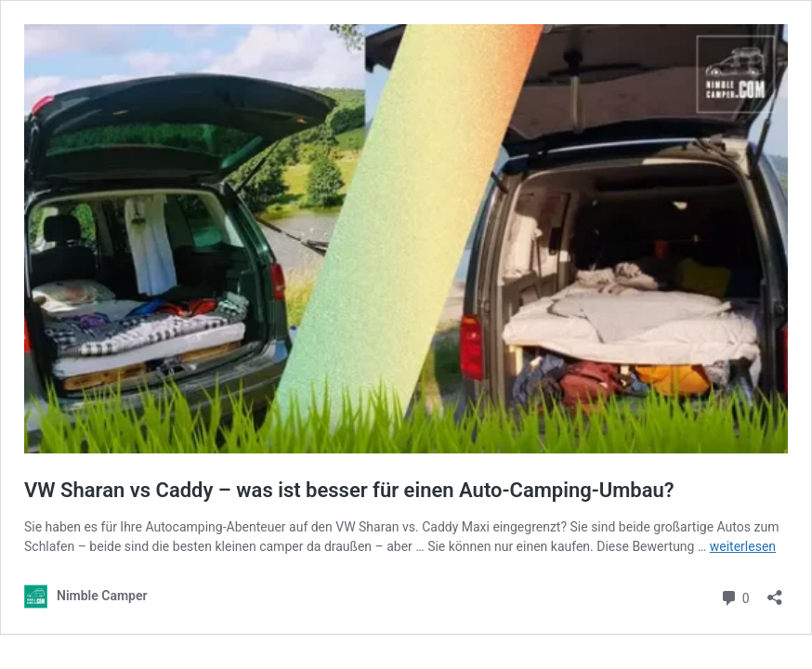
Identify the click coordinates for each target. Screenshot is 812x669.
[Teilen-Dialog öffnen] (775, 591)
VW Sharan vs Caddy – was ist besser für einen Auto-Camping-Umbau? (349, 490)
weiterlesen (743, 546)
